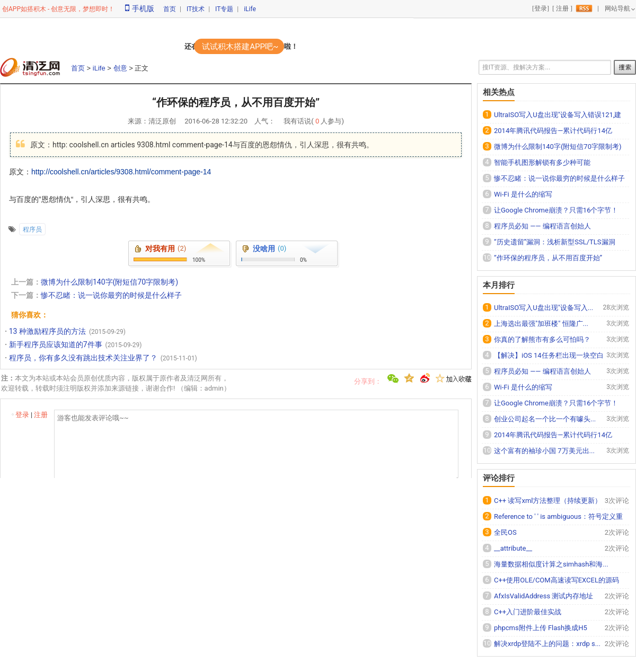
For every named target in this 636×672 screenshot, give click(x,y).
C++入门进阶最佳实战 (528, 612)
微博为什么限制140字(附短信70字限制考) (109, 282)
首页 (170, 9)
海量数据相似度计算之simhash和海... (551, 564)
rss (584, 8)
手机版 (140, 8)
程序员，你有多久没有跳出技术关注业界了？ (83, 358)
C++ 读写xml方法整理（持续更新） (548, 501)
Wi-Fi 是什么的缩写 (523, 194)
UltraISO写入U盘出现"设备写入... (544, 308)
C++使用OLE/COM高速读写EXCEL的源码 (556, 580)
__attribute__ (513, 548)
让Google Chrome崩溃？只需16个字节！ (556, 210)
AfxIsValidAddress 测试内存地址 (544, 596)
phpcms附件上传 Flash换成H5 (541, 628)
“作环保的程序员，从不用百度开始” (548, 258)
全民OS (505, 532)
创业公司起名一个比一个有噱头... (545, 419)
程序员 (32, 229)
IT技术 (196, 9)
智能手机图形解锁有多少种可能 (542, 162)
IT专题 (224, 9)
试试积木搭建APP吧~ (240, 47)
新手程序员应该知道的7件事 (56, 344)
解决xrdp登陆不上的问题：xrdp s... (547, 644)
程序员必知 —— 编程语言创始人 (542, 226)
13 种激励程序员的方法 (47, 331)
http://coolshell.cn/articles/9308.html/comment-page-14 (121, 172)
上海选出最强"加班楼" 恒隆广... (541, 324)
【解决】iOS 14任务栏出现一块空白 (549, 355)
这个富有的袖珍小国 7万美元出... (544, 451)
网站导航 (617, 8)
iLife (250, 9)
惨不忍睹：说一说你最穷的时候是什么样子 (111, 295)
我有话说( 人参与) (314, 121)
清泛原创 (162, 121)
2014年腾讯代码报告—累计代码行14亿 (553, 131)
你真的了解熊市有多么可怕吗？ (542, 339)
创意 (120, 68)
